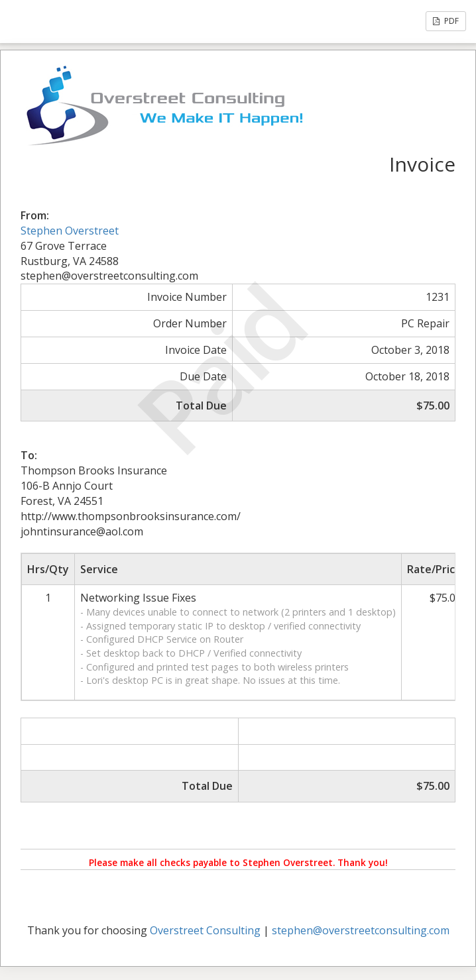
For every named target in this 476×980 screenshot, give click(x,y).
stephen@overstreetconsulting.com (361, 930)
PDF (446, 21)
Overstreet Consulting (205, 930)
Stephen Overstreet (70, 231)
